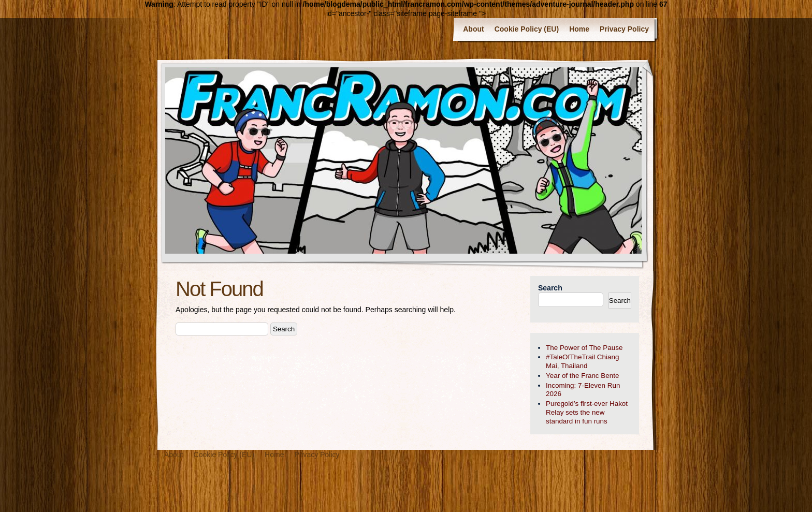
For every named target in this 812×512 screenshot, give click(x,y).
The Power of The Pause (584, 348)
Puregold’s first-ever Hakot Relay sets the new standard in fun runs (587, 412)
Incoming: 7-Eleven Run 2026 (583, 390)
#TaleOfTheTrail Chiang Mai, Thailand (582, 361)
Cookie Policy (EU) (527, 29)
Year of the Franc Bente (582, 376)
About (473, 29)
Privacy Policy (624, 29)
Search (550, 288)
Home (579, 29)
